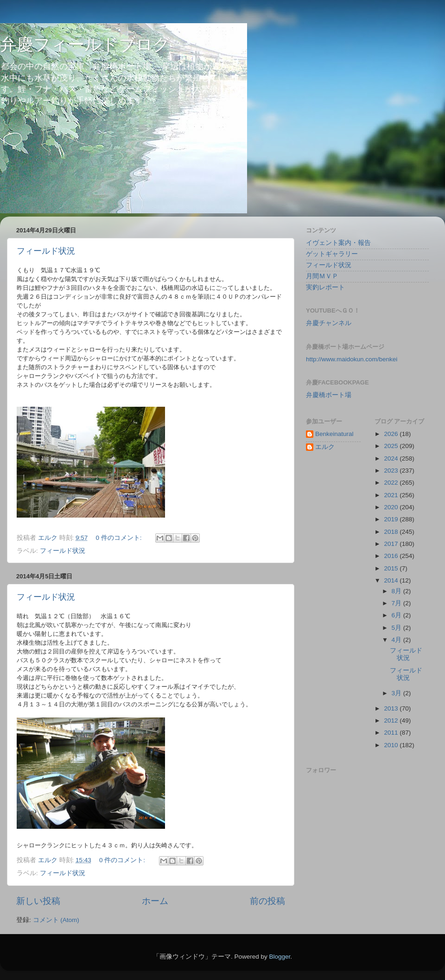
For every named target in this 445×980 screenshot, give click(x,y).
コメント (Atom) (56, 920)
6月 (397, 615)
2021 (392, 495)
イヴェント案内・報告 (338, 243)
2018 (392, 532)
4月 (397, 640)
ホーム (155, 901)
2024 (392, 458)
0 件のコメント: (120, 538)
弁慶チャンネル (329, 323)
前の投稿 (267, 901)
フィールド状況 (46, 251)
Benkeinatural (334, 434)
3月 (397, 693)
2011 (392, 733)
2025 (392, 446)
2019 (392, 519)
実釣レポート (325, 287)
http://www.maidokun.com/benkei (352, 359)
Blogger (280, 957)
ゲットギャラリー (332, 254)
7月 (397, 603)
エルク (325, 447)
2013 (392, 708)
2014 (392, 580)
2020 (392, 507)
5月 (397, 628)
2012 (392, 721)
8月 (397, 591)
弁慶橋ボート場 (329, 395)
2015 (392, 568)
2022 (392, 483)
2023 (392, 471)
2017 (392, 544)
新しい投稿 (38, 901)
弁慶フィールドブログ (85, 44)
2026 (392, 434)
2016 (392, 556)
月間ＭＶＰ (322, 276)
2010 (392, 745)
